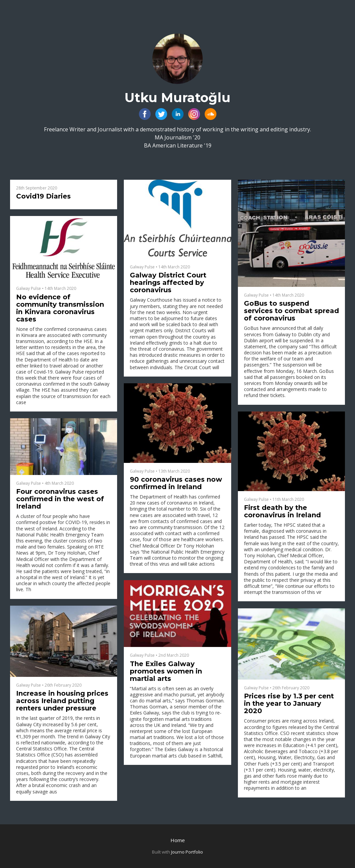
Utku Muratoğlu (177, 98)
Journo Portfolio (187, 852)
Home (178, 840)
